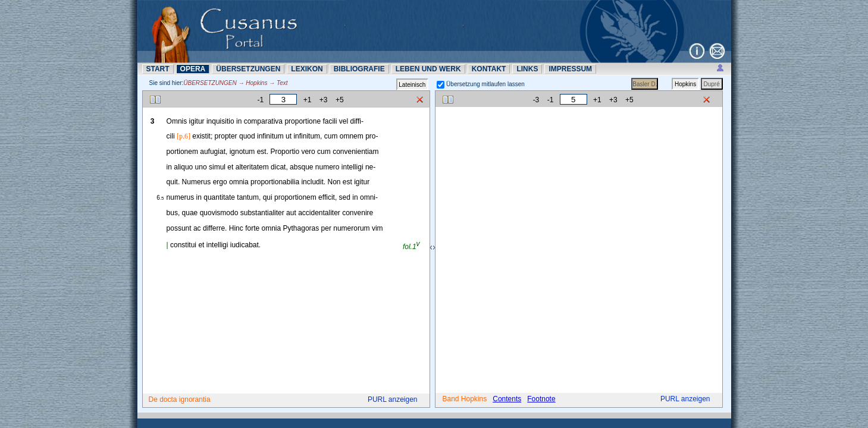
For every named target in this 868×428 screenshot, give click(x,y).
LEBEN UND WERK (428, 69)
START (158, 69)
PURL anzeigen (393, 399)
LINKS (527, 69)
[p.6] (184, 136)
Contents (507, 399)
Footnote (541, 399)
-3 (536, 100)
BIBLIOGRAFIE (359, 69)
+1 (308, 100)
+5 (340, 100)
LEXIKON (307, 69)
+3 (324, 100)
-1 (260, 100)
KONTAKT (489, 69)
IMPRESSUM (570, 69)
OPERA (193, 69)
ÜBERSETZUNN (248, 69)
